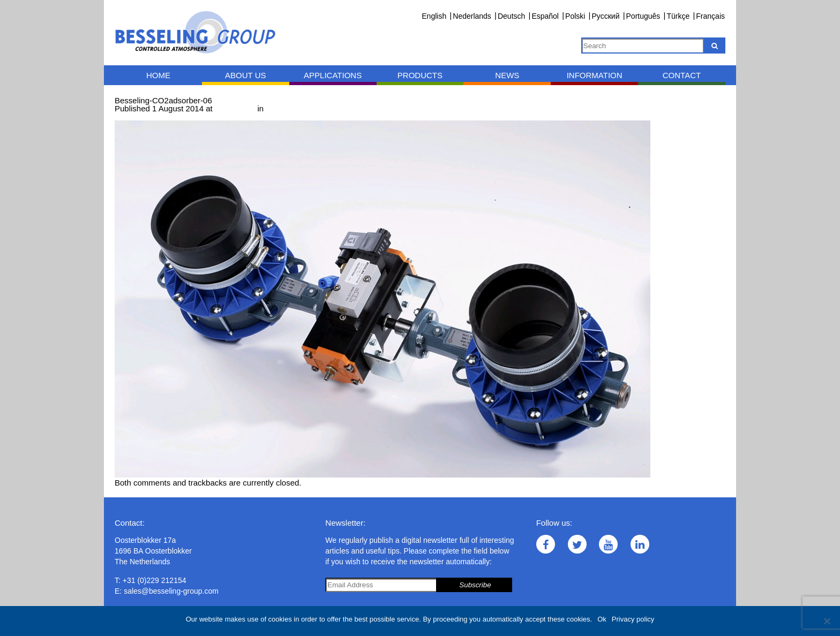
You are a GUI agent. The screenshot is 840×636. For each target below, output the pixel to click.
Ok (602, 619)
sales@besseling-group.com (171, 591)
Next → (172, 116)
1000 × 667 (235, 108)
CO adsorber (290, 108)
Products (420, 75)
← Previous (136, 116)
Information (595, 75)
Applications (333, 75)
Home (158, 75)
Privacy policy (633, 619)
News (507, 75)
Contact (682, 75)
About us (245, 75)
